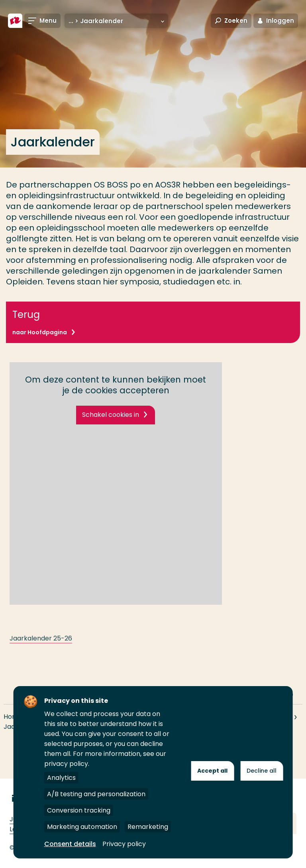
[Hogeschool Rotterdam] (15, 21)
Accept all (212, 771)
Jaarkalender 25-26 (41, 646)
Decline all (262, 771)
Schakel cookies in (111, 415)
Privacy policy (124, 844)
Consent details (70, 844)
